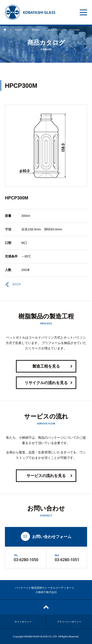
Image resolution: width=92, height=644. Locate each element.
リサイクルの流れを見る (49, 383)
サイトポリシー (23, 622)
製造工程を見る (53, 367)
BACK (13, 285)
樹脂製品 (36, 30)
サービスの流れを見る (50, 476)
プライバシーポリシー (69, 622)
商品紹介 (19, 30)
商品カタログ (54, 30)
